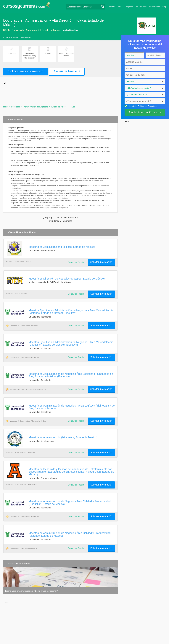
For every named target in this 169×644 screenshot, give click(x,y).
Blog (164, 7)
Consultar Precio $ (67, 71)
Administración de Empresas (36, 107)
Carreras (111, 7)
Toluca (72, 107)
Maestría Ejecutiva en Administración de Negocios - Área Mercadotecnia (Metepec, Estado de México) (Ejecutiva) (71, 312)
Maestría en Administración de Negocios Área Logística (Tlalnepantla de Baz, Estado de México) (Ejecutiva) (71, 375)
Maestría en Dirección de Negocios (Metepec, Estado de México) (67, 279)
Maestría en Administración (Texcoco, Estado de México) (62, 247)
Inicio (5, 107)
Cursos (120, 7)
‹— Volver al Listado (11, 38)
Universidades (155, 7)
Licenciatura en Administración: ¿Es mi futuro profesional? (32, 591)
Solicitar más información (26, 71)
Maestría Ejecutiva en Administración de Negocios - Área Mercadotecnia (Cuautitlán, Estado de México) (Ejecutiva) (71, 343)
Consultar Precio (76, 262)
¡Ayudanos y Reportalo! (60, 221)
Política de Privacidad (147, 106)
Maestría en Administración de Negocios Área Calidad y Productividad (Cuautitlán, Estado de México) (70, 503)
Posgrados (129, 7)
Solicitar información (101, 262)
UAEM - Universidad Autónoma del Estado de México (32, 30)
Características (25, 38)
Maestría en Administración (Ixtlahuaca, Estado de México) (63, 437)
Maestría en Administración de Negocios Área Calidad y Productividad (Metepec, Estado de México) (70, 534)
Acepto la (143, 106)
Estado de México (59, 107)
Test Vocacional (141, 7)
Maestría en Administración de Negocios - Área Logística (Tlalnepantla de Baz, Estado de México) (72, 407)
